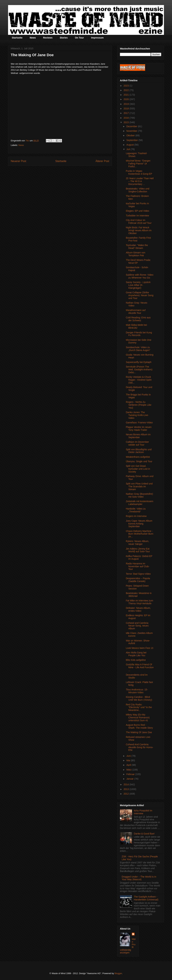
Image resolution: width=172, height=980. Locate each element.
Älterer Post (102, 161)
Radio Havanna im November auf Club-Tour (138, 566)
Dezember (132, 126)
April (129, 765)
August (130, 145)
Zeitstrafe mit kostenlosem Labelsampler (139, 503)
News (33, 38)
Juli (128, 149)
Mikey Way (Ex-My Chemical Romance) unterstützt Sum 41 (138, 717)
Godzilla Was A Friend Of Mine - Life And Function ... (140, 667)
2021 (127, 95)
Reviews (48, 38)
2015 (127, 122)
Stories (64, 38)
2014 (127, 784)
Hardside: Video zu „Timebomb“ (136, 510)
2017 (127, 113)
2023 (127, 86)
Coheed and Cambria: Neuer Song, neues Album (137, 626)
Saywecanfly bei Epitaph (139, 362)
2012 (127, 794)
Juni (129, 756)
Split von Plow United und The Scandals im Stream (139, 486)
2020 (127, 99)
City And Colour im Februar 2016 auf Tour (139, 222)
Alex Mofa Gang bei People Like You (136, 654)
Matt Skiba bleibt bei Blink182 (136, 326)
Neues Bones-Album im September (138, 436)
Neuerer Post (18, 161)
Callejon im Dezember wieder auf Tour (137, 443)
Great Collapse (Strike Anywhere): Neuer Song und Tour (140, 295)
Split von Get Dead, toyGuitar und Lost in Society (138, 469)
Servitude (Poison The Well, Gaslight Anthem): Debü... (139, 370)
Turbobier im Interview (137, 216)
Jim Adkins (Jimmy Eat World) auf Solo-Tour (138, 550)
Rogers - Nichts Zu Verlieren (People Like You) (139, 405)
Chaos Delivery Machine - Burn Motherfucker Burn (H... (140, 534)
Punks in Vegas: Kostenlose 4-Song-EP (139, 172)
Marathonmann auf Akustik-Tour (136, 312)
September (132, 140)
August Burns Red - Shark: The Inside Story (139, 726)
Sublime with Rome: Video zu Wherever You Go (140, 276)
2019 (127, 104)
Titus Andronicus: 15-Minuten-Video (137, 691)
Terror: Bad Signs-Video (138, 574)
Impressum (97, 38)
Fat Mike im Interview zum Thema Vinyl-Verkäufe (139, 602)
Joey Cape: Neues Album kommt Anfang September (139, 524)
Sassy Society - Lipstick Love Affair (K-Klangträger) (138, 285)
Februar (131, 774)
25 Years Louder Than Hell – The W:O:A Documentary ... (140, 181)
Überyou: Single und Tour (139, 461)
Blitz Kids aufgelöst (136, 660)
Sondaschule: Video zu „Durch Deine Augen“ (138, 349)
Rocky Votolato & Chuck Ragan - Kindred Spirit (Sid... (139, 380)
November (132, 131)
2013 (127, 789)
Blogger (118, 973)
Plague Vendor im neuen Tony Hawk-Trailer (139, 428)
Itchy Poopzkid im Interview (143, 812)
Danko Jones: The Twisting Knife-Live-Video (137, 415)
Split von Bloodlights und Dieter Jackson (139, 451)
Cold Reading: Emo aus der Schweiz (138, 319)
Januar (130, 779)
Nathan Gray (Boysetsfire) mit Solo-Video (139, 495)
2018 (127, 109)
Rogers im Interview (136, 516)
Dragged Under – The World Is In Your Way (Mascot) (139, 878)
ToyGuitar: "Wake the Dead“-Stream (137, 247)
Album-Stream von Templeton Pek (136, 254)
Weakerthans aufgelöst (138, 457)
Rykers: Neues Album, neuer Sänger (137, 543)
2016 (127, 118)
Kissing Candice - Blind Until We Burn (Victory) (139, 698)
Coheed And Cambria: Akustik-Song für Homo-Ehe (140, 747)
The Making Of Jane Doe (139, 732)
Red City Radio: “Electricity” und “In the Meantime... (139, 707)
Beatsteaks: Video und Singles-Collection (138, 190)
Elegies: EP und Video (137, 211)
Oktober (131, 135)
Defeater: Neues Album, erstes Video (138, 609)
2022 (127, 90)
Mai (128, 760)
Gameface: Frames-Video (139, 423)
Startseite (17, 38)
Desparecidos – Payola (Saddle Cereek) (138, 580)
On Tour (79, 38)
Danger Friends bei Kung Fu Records (139, 334)
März (129, 770)
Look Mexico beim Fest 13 (139, 648)
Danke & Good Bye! (144, 834)
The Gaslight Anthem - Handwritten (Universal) (146, 898)
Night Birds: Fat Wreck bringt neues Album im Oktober (139, 230)
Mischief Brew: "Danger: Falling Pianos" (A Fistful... (138, 164)
